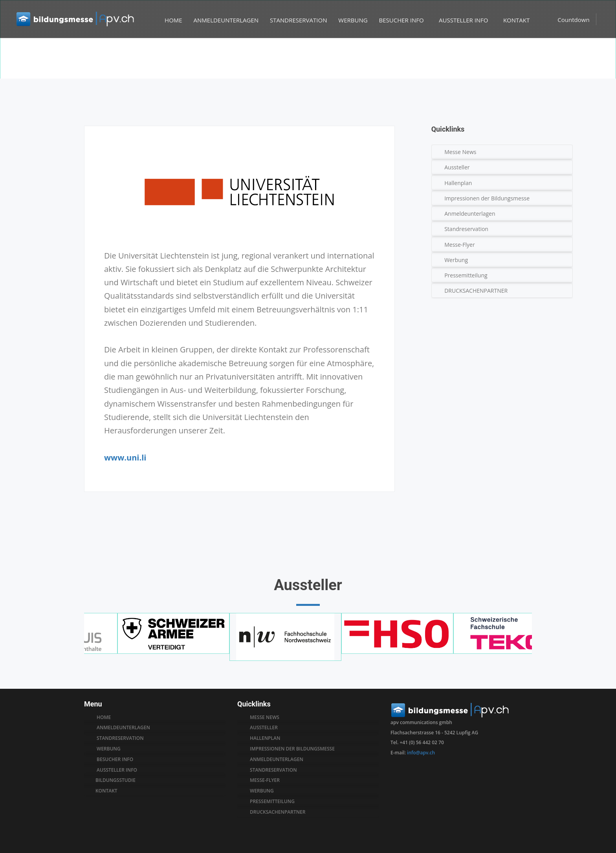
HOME (170, 20)
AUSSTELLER (265, 728)
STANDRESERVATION (295, 20)
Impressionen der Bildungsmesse (489, 198)
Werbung (458, 260)
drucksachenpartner (279, 812)
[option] (308, 59)
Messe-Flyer (461, 245)
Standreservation (468, 229)
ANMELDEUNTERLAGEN (223, 20)
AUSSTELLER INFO (465, 20)
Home (471, 74)
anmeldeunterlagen (278, 759)
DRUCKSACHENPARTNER (478, 291)
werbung (263, 791)
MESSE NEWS (266, 717)
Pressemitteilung (467, 275)
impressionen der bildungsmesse (294, 749)
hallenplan (267, 738)
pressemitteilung (274, 802)
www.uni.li (125, 458)
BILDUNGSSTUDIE (117, 780)
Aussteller (458, 167)
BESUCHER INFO (401, 20)
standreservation (275, 770)
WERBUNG (350, 20)
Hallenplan (460, 183)
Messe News (462, 152)
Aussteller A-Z (499, 74)
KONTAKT (517, 20)
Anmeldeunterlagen (471, 214)
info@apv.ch (421, 753)
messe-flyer (266, 780)
